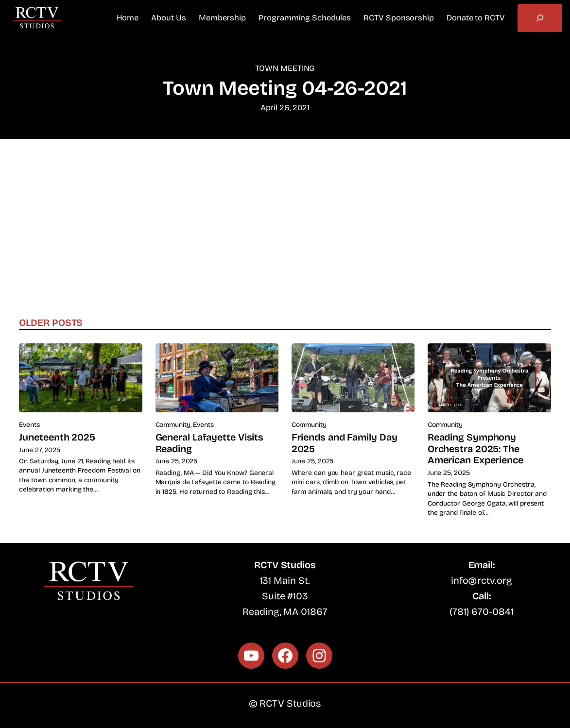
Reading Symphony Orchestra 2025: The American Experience (475, 449)
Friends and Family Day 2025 (345, 443)
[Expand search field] (540, 18)
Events (29, 425)
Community (173, 425)
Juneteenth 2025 (57, 437)
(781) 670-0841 (482, 612)
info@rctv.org (482, 581)
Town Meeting (285, 68)
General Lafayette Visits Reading (210, 443)
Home (128, 18)
